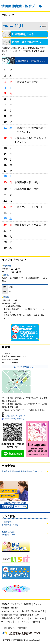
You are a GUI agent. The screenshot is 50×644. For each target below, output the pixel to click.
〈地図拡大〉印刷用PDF (15, 416)
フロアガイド (17, 604)
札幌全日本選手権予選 (27, 82)
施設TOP (5, 604)
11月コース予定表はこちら (26, 42)
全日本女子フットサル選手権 (30, 225)
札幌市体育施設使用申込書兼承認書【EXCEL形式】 (24, 471)
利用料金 (5, 608)
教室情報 (28, 604)
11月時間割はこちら (23, 34)
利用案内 (15, 608)
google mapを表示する (14, 419)
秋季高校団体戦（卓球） (28, 182)
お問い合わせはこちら (25, 367)
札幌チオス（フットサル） (29, 207)
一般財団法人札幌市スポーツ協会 (10, 523)
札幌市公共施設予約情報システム (9, 533)
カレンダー (38, 604)
